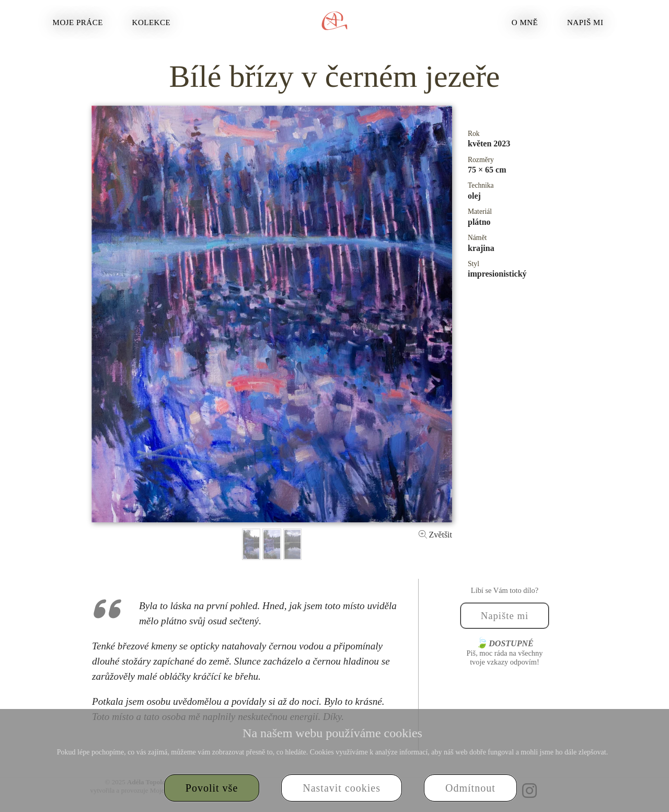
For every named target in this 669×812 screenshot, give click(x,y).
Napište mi (505, 616)
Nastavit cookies (342, 788)
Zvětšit (435, 535)
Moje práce (78, 22)
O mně (525, 22)
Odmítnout (470, 788)
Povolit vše (212, 788)
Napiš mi (585, 22)
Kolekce (152, 22)
